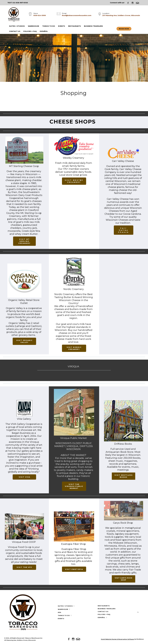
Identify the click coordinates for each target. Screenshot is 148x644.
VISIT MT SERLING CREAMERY (24, 241)
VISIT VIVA (24, 477)
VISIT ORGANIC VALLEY (24, 341)
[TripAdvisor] (138, 3)
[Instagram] (133, 3)
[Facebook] (129, 3)
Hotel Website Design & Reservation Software (118, 639)
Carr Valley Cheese (124, 230)
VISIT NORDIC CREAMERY (74, 348)
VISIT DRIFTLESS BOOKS (124, 476)
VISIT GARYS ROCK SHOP (124, 579)
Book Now (124, 29)
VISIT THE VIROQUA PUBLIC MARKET (74, 486)
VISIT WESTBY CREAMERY (74, 181)
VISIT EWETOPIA (74, 569)
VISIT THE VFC (24, 567)
